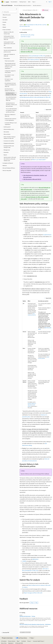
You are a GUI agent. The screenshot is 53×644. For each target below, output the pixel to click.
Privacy (29, 641)
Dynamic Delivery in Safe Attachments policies (32, 405)
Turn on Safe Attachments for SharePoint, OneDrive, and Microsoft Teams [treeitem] (11, 110)
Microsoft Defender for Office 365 (30, 10)
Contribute (24, 641)
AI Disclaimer (4, 641)
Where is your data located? (39, 160)
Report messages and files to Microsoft (33, 593)
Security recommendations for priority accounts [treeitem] (10, 51)
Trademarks (10, 643)
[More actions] (51, 10)
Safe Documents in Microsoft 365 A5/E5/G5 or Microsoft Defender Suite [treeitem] (10, 159)
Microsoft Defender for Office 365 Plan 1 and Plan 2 (36, 25)
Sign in (50, 2)
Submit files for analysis (25, 37)
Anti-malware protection (33, 60)
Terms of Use (4, 643)
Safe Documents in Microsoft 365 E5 (32, 179)
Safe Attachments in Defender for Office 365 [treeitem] (11, 94)
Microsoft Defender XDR (25, 26)
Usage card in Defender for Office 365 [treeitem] (9, 55)
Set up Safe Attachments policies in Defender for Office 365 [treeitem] (11, 99)
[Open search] (47, 2)
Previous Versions (12, 641)
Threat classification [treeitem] (8, 48)
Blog (18, 641)
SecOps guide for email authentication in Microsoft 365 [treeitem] (9, 44)
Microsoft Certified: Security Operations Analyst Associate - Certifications (35, 624)
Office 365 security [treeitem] (7, 15)
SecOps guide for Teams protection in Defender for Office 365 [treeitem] (9, 38)
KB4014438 (35, 559)
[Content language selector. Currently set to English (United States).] (7, 638)
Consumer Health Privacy (38, 641)
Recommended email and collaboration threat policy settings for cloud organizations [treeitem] (10, 66)
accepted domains (47, 235)
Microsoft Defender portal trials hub (37, 48)
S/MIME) (24, 561)
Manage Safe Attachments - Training (27, 616)
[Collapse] (16, 9)
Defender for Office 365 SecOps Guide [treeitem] (9, 33)
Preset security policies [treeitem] (10, 61)
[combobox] (9, 12)
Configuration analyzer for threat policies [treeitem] (10, 72)
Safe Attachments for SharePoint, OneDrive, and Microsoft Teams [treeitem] (11, 105)
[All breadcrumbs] (21, 10)
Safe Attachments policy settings (27, 35)
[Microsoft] (2, 2)
